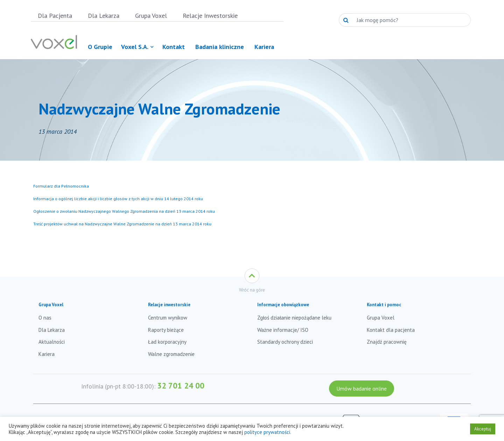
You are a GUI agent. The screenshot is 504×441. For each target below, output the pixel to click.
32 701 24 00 (181, 386)
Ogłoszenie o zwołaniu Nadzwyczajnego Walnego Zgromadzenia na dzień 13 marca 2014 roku (124, 211)
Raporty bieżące (166, 330)
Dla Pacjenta (55, 16)
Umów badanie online (362, 388)
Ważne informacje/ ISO (283, 330)
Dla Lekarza (104, 16)
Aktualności (52, 342)
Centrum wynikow (168, 318)
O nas (45, 318)
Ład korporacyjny (167, 342)
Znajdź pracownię (387, 342)
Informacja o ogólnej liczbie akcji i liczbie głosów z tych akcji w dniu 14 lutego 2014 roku (118, 199)
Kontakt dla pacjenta (391, 330)
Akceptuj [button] (483, 429)
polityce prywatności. (268, 432)
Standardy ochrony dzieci (285, 342)
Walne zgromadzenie (171, 354)
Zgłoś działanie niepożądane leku (294, 318)
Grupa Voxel (151, 16)
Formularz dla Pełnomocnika (61, 186)
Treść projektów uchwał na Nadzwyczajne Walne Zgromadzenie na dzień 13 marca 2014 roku (122, 224)
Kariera (47, 354)
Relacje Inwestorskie (210, 16)
